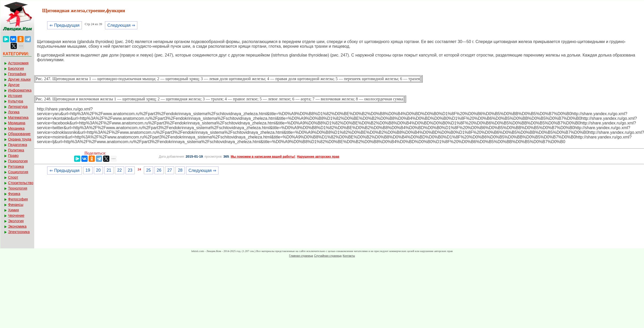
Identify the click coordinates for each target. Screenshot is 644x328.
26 (159, 170)
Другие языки (19, 79)
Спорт (13, 177)
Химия (13, 210)
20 (98, 170)
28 (180, 170)
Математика (18, 117)
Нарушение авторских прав (318, 157)
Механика (16, 128)
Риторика (16, 166)
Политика (16, 150)
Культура (16, 101)
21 (109, 170)
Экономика (17, 226)
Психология (18, 161)
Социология (18, 172)
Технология (18, 188)
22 (119, 170)
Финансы (16, 205)
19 (88, 170)
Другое (14, 85)
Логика (14, 112)
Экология (16, 221)
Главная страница (301, 256)
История (15, 96)
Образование (19, 134)
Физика (14, 194)
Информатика (20, 90)
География (17, 74)
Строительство (21, 183)
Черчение (16, 215)
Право (13, 156)
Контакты (349, 256)
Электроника (19, 232)
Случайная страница (328, 256)
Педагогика (17, 145)
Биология (16, 68)
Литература (18, 107)
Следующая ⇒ (121, 25)
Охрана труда (20, 139)
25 (148, 170)
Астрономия (18, 63)
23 (130, 170)
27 (170, 170)
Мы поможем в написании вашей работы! (263, 157)
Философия (18, 199)
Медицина (17, 123)
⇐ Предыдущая (64, 25)
